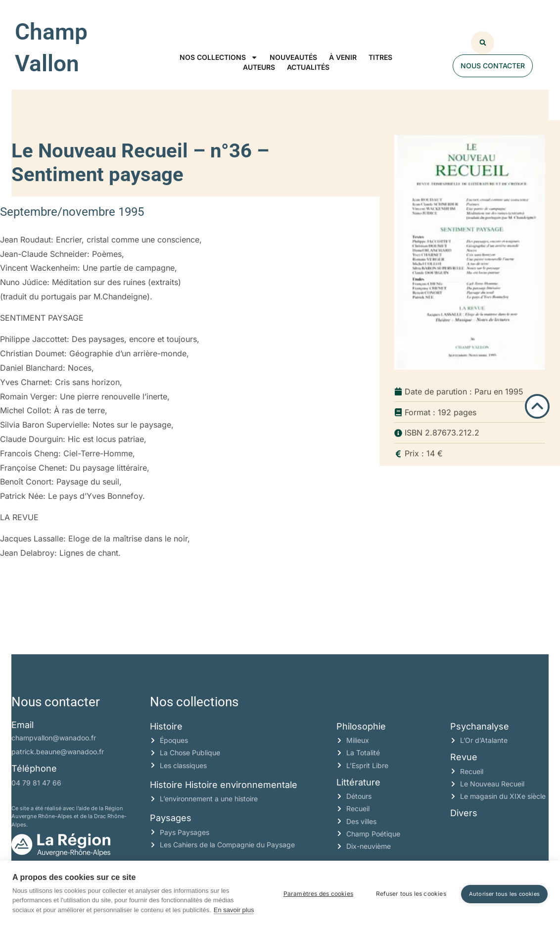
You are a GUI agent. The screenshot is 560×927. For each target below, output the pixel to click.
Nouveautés (293, 57)
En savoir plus (234, 910)
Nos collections (219, 57)
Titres (380, 57)
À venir (343, 57)
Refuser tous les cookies (411, 894)
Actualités (308, 67)
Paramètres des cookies (318, 894)
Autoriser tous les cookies (504, 894)
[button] (483, 43)
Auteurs (259, 67)
